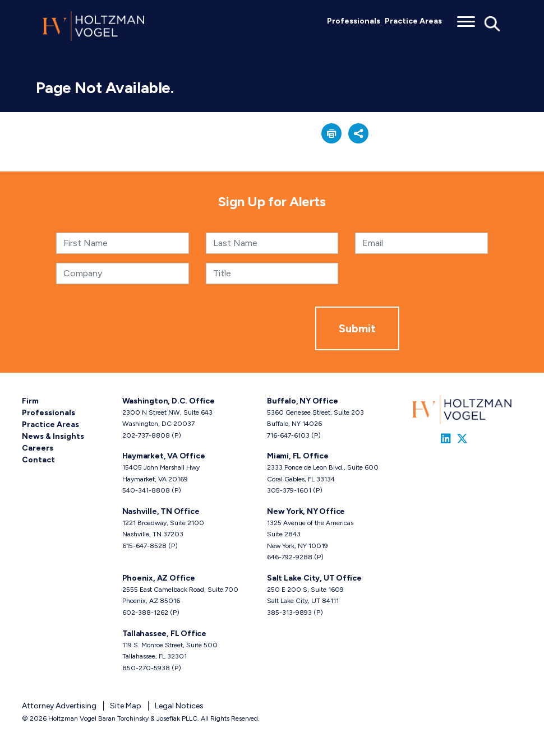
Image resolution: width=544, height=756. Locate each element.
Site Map (126, 706)
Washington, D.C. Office (169, 401)
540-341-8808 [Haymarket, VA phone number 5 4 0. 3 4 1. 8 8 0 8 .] (146, 490)
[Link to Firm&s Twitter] (462, 439)
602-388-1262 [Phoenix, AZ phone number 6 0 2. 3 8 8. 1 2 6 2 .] (145, 613)
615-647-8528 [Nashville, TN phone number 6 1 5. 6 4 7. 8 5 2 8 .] (144, 546)
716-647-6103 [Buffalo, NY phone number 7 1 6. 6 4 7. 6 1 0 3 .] (288, 435)
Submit (357, 328)
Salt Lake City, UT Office (314, 578)
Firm (30, 401)
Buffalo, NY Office (302, 401)
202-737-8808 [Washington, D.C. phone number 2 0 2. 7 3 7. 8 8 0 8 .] (146, 435)
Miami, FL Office (298, 456)
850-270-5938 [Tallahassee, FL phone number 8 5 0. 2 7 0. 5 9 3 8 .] (146, 668)
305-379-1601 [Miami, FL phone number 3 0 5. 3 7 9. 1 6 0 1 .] (289, 490)
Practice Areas (413, 21)
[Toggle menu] (466, 18)
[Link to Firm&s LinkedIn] (446, 439)
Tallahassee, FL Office (164, 634)
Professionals (354, 21)
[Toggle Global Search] (492, 23)
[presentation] (230, 328)
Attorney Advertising (59, 706)
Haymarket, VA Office (164, 456)
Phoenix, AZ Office (159, 578)
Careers (38, 448)
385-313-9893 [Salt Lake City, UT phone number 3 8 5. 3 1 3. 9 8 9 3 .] (289, 613)
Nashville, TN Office (161, 511)
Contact (38, 460)
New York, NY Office (306, 511)
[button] (331, 133)
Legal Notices (179, 706)
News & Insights (53, 436)
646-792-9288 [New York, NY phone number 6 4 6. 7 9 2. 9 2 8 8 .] (290, 557)
